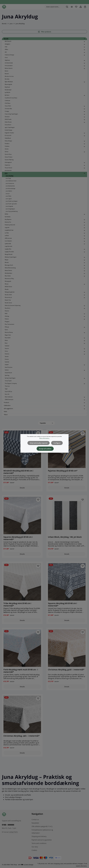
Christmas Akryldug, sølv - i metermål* (22, 735)
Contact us (35, 819)
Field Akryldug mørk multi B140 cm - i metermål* (21, 670)
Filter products (44, 32)
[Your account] (80, 7)
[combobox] (54, 7)
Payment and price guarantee (42, 839)
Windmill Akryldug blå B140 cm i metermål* (18, 472)
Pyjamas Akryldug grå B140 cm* (63, 471)
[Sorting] (46, 423)
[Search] (67, 7)
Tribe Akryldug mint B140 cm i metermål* (17, 604)
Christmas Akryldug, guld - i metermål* (66, 669)
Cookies (34, 850)
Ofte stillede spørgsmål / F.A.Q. (42, 826)
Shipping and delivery (39, 836)
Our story (35, 846)
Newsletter (35, 822)
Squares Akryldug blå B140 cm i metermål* (62, 604)
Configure (56, 445)
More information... (45, 440)
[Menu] (71, 7)
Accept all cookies (45, 450)
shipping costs (59, 863)
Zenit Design (29, 864)
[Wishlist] (76, 7)
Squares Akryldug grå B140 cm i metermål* (18, 538)
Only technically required (39, 445)
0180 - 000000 (8, 824)
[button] (84, 39)
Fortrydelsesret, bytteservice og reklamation (42, 831)
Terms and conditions (39, 843)
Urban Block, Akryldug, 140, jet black (65, 537)
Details (22, 488)
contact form (13, 832)
